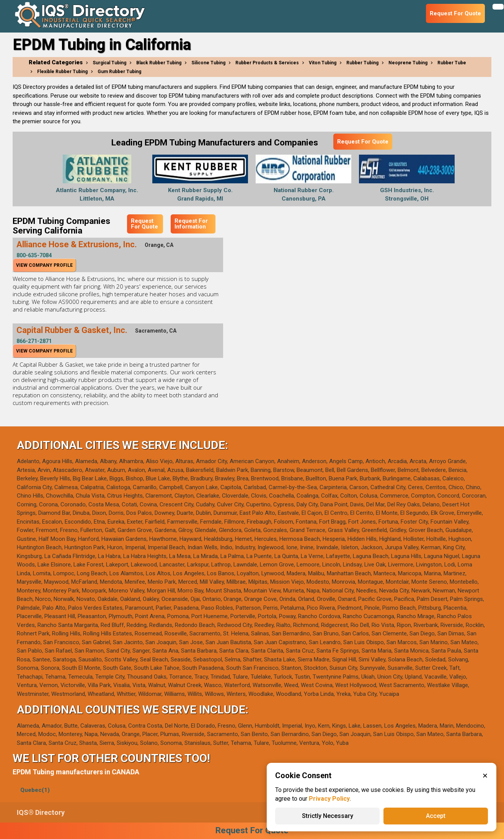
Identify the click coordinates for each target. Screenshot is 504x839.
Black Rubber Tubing (159, 63)
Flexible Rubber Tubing (62, 72)
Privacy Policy (329, 799)
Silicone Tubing (208, 63)
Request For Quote (363, 142)
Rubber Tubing (362, 63)
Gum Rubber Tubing (119, 72)
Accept (436, 816)
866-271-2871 (34, 341)
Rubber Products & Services (267, 63)
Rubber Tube (452, 63)
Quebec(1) (35, 790)
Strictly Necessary (328, 816)
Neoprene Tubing (408, 63)
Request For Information (191, 224)
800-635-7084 (34, 255)
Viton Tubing (323, 63)
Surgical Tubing (109, 63)
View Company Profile (44, 265)
